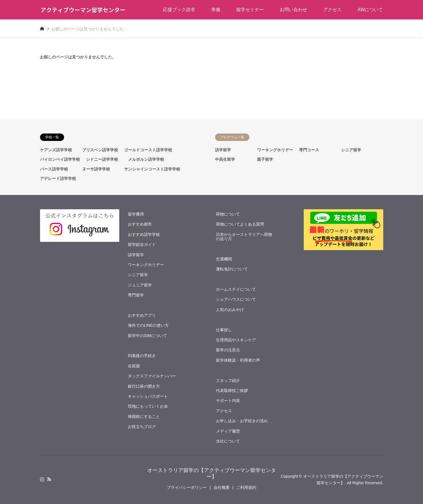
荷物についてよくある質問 (240, 224)
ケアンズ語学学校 (56, 150)
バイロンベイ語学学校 (60, 159)
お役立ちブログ (142, 427)
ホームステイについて (236, 289)
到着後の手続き (142, 356)
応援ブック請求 (179, 10)
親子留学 (265, 159)
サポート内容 (228, 401)
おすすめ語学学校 (144, 234)
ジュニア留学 (140, 285)
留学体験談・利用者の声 (238, 360)
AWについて (370, 10)
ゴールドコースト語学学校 (148, 150)
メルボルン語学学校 (146, 159)
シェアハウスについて (236, 299)
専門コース (309, 150)
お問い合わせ (293, 10)
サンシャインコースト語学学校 (152, 169)
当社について (228, 441)
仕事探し (224, 330)
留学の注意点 (228, 350)
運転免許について (232, 269)
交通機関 (224, 259)
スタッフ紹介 (228, 381)
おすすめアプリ (142, 315)
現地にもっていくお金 (148, 406)
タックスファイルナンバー (152, 376)
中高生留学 (225, 159)
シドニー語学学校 (102, 159)
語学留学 (223, 150)
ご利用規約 (246, 487)
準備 (216, 10)
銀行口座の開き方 (144, 386)
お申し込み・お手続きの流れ (242, 421)
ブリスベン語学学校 (100, 150)
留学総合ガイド (142, 244)
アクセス (332, 10)
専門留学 (136, 295)
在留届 (134, 366)
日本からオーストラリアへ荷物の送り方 (244, 237)
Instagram (42, 479)
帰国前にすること (144, 417)
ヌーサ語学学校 (96, 169)
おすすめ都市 (140, 224)
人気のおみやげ (230, 310)
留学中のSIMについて (147, 336)
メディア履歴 (228, 431)
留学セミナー (250, 10)
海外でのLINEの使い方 (148, 325)
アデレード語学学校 (58, 178)
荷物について (228, 214)
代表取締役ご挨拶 (232, 391)
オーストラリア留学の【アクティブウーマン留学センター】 (212, 473)
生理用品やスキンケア (236, 340)
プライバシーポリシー (187, 487)
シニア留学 (351, 150)
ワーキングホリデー (275, 150)
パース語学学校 (54, 169)
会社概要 (222, 487)
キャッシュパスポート (148, 396)
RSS (49, 479)
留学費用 (136, 214)
